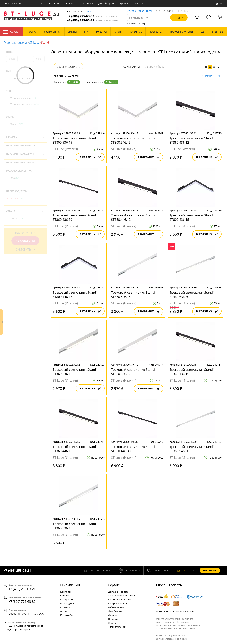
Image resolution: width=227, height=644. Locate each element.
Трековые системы (23, 78)
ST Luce (34, 43)
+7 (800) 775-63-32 (93, 16)
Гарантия (38, 3)
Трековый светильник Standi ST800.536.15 (75, 140)
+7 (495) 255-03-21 (93, 20)
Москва (88, 12)
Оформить (210, 571)
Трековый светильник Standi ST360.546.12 (133, 372)
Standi (74, 82)
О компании (70, 585)
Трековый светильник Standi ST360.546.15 (133, 295)
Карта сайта (67, 615)
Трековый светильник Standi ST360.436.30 (75, 217)
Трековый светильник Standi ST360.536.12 (75, 372)
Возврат (54, 3)
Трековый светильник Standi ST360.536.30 (192, 295)
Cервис (114, 585)
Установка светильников (122, 596)
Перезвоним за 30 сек (139, 11)
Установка (86, 3)
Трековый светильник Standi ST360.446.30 (133, 449)
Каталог (11, 32)
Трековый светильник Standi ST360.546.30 (192, 449)
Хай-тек (17, 124)
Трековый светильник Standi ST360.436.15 (192, 372)
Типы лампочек (117, 627)
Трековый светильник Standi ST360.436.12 (192, 140)
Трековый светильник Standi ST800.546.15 (133, 140)
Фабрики (65, 596)
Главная (9, 43)
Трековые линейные (23, 98)
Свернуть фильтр (68, 67)
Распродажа (67, 603)
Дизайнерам (106, 3)
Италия (17, 218)
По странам (67, 599)
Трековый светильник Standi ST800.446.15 (75, 295)
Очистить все (211, 76)
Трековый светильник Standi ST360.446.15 (75, 449)
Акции (64, 611)
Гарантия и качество (120, 599)
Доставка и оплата (15, 3)
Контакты (141, 3)
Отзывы (70, 3)
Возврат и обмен (117, 603)
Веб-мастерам (116, 607)
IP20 (15, 178)
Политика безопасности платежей (175, 611)
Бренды (124, 3)
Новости (113, 619)
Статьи (112, 623)
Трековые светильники (25, 104)
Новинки (65, 607)
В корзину (90, 157)
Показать (25, 241)
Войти (219, 4)
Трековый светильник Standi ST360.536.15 (75, 526)
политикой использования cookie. (176, 628)
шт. (182, 570)
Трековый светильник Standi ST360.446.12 (133, 217)
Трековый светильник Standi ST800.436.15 (192, 217)
